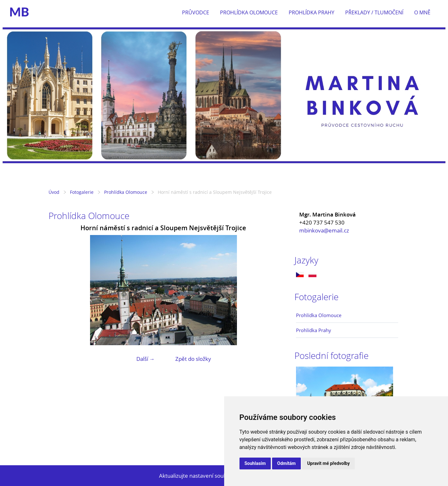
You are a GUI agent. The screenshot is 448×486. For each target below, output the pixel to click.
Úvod (54, 192)
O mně (422, 12)
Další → (146, 359)
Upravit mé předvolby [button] (328, 463)
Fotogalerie (82, 192)
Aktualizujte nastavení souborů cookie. (207, 476)
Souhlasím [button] (255, 463)
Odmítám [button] (286, 463)
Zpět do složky (193, 359)
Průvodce (196, 12)
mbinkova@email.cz (324, 230)
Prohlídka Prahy (311, 12)
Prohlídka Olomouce (249, 12)
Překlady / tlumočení (374, 12)
